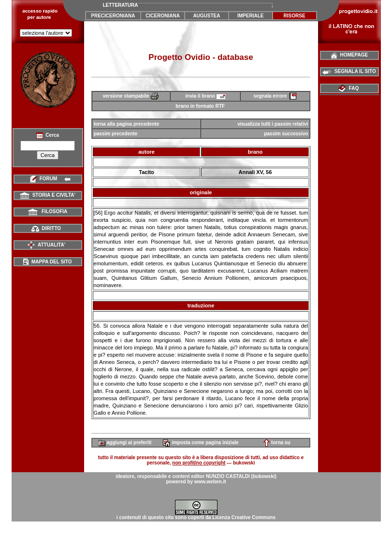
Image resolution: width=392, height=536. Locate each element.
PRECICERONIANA (113, 16)
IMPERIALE (250, 16)
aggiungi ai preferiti (125, 442)
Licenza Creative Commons (244, 517)
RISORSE (295, 16)
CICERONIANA (163, 16)
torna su (277, 442)
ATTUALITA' (46, 245)
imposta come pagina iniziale (201, 442)
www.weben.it (210, 482)
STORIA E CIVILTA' (48, 195)
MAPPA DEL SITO (47, 262)
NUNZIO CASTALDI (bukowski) (241, 476)
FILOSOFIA (48, 211)
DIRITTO (46, 228)
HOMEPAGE (349, 55)
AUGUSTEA (206, 16)
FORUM (48, 179)
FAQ (349, 88)
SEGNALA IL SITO (349, 71)
